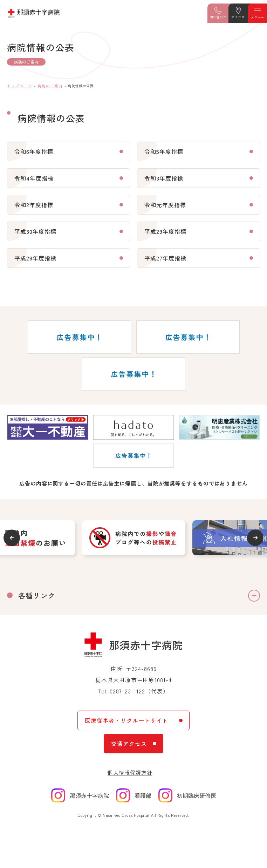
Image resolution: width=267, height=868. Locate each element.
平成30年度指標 (35, 231)
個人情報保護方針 (130, 772)
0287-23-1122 (127, 691)
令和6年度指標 (34, 151)
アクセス (238, 17)
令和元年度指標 (165, 205)
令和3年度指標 (164, 178)
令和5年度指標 (164, 151)
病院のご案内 (50, 86)
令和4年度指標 (34, 178)
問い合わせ (218, 17)
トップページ (20, 86)
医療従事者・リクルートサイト (126, 720)
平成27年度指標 (165, 258)
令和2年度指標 (34, 205)
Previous (12, 538)
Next (255, 538)
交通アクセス (129, 744)
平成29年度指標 (165, 231)
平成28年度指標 (35, 258)
